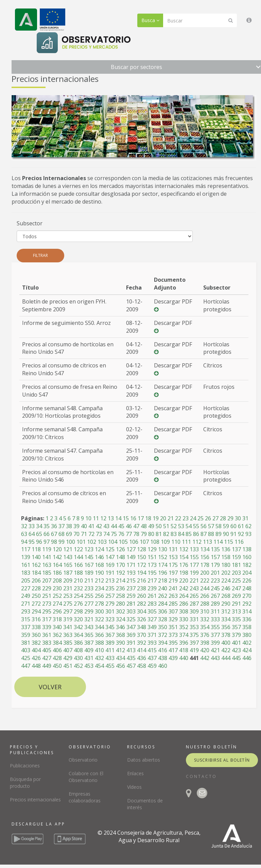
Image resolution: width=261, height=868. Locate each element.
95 (32, 542)
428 (57, 658)
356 (226, 627)
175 (173, 565)
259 (131, 596)
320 (78, 619)
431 (89, 658)
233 (89, 588)
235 (110, 588)
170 (120, 565)
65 (39, 534)
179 (215, 565)
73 (99, 534)
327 (152, 619)
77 (129, 534)
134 (205, 549)
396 (184, 643)
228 (36, 588)
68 (62, 534)
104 (113, 542)
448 (36, 666)
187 (68, 573)
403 (26, 650)
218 (163, 580)
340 (57, 627)
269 (236, 596)
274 (57, 604)
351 (173, 627)
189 (89, 573)
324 (120, 619)
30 (238, 518)
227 (26, 588)
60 (233, 526)
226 (247, 580)
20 (163, 518)
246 (226, 588)
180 (226, 565)
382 (36, 643)
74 (106, 534)
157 (215, 557)
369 (131, 635)
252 (57, 596)
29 (230, 518)
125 (110, 549)
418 (184, 650)
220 (184, 580)
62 (248, 526)
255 (89, 596)
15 (126, 518)
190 (99, 573)
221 (194, 580)
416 (163, 650)
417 (173, 650)
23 (186, 518)
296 (57, 611)
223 (215, 580)
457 (131, 666)
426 (36, 658)
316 (36, 619)
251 (47, 596)
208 (57, 580)
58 (219, 526)
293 (26, 611)
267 (215, 596)
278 (99, 604)
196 (163, 573)
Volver (50, 687)
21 (171, 518)
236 (120, 588)
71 (84, 534)
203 (236, 573)
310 (205, 611)
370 (142, 635)
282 (142, 604)
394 (163, 643)
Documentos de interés (145, 804)
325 (131, 619)
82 (166, 534)
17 (141, 518)
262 (163, 596)
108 (155, 542)
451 (68, 666)
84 (181, 534)
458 (142, 666)
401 (236, 643)
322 (99, 619)
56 (204, 526)
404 (36, 650)
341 (68, 627)
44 (114, 526)
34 (39, 526)
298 (78, 611)
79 (144, 534)
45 (121, 526)
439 (173, 658)
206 (36, 580)
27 (215, 518)
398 (205, 643)
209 (68, 580)
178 (205, 565)
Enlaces (135, 773)
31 (245, 518)
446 (247, 658)
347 (131, 627)
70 (76, 534)
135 (215, 549)
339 (47, 627)
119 (47, 549)
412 (120, 650)
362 (57, 635)
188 (78, 573)
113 (207, 542)
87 (204, 534)
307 (173, 611)
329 (173, 619)
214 (120, 580)
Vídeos (134, 787)
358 (247, 627)
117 (26, 549)
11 (96, 518)
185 (47, 573)
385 (68, 643)
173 (152, 565)
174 (163, 565)
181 (236, 565)
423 (236, 650)
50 (159, 526)
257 (110, 596)
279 (110, 604)
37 (62, 526)
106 (134, 542)
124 (99, 549)
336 (247, 619)
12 (103, 518)
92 (241, 534)
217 (152, 580)
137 (236, 549)
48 (144, 526)
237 (131, 588)
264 (184, 596)
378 (226, 635)
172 (142, 565)
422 (226, 650)
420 (205, 650)
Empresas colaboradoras (85, 797)
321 (89, 619)
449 (47, 666)
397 (194, 643)
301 (110, 611)
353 (194, 627)
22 (178, 518)
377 (215, 635)
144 (78, 557)
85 (189, 534)
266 (205, 596)
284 (163, 604)
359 (26, 635)
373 (173, 635)
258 (120, 596)
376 (205, 635)
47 (136, 526)
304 (142, 611)
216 (142, 580)
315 (26, 619)
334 (226, 619)
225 (236, 580)
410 (99, 650)
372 (163, 635)
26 (208, 518)
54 (189, 526)
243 (194, 588)
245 (215, 588)
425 (26, 658)
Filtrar (40, 255)
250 (36, 596)
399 (215, 643)
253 (68, 596)
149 (131, 557)
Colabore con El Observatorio (86, 777)
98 (54, 542)
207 (47, 580)
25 (201, 518)
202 (226, 573)
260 (142, 596)
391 (131, 643)
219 (173, 580)
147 (110, 557)
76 (121, 534)
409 (89, 650)
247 (236, 588)
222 (205, 580)
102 (92, 542)
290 (226, 604)
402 (247, 643)
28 (223, 518)
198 (184, 573)
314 (247, 611)
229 (47, 588)
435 (131, 658)
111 (186, 542)
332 (205, 619)
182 (247, 565)
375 (194, 635)
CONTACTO (201, 776)
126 (120, 549)
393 (152, 643)
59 (226, 526)
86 (196, 534)
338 (36, 627)
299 (89, 611)
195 (152, 573)
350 (163, 627)
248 (247, 588)
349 (152, 627)
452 (78, 666)
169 (110, 565)
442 (205, 658)
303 (131, 611)
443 (215, 658)
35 (47, 526)
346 (120, 627)
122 (78, 549)
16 (133, 518)
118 (36, 549)
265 (194, 596)
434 (120, 658)
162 (36, 565)
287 (194, 604)
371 (152, 635)
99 (62, 542)
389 (110, 643)
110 (176, 542)
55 (196, 526)
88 (211, 534)
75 (114, 534)
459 (152, 666)
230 (57, 588)
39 (76, 526)
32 (24, 526)
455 (110, 666)
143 (68, 557)
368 (120, 635)
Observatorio (83, 760)
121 (68, 549)
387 (89, 643)
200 (205, 573)
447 (26, 666)
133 (194, 549)
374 (184, 635)
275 (68, 604)
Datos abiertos (144, 760)
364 (78, 635)
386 (78, 643)
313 (236, 611)
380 (247, 635)
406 (57, 650)
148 (120, 557)
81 (159, 534)
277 (89, 604)
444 (226, 658)
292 (247, 604)
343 (89, 627)
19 (156, 518)
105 (123, 542)
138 (247, 549)
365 (89, 635)
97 (47, 542)
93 (248, 534)
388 (99, 643)
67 (54, 534)
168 (99, 565)
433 (110, 658)
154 (184, 557)
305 (152, 611)
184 (36, 573)
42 (99, 526)
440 (184, 658)
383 (47, 643)
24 (193, 518)
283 (152, 604)
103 (102, 542)
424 (247, 650)
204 (247, 573)
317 (47, 619)
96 (39, 542)
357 (236, 627)
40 (84, 526)
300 (99, 611)
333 (215, 619)
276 (78, 604)
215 (131, 580)
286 (184, 604)
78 (136, 534)
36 (54, 526)
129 (152, 549)
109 (165, 542)
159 (236, 557)
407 (68, 650)
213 (110, 580)
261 (152, 596)
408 (78, 650)
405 (47, 650)
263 (173, 596)
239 (152, 588)
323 (110, 619)
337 (26, 627)
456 (120, 666)
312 (226, 611)
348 (142, 627)
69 (69, 534)
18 (148, 518)
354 (205, 627)
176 (184, 565)
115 (229, 542)
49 (151, 526)
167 (89, 565)
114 (218, 542)
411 (110, 650)
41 (91, 526)
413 (131, 650)
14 (118, 518)
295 (47, 611)
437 (152, 658)
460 (163, 666)
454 (99, 666)
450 (57, 666)
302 (120, 611)
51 (166, 526)
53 (181, 526)
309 (194, 611)
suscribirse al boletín (222, 760)
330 (184, 619)
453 (89, 666)
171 (131, 565)
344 (99, 627)
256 (99, 596)
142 (57, 557)
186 (57, 573)
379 (236, 635)
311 (215, 611)
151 (152, 557)
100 (71, 542)
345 (110, 627)
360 (36, 635)
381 (26, 643)
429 (68, 658)
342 (78, 627)
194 (142, 573)
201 (215, 573)
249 (26, 596)
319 (68, 619)
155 (194, 557)
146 (99, 557)
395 (173, 643)
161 (26, 565)
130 (163, 549)
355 (215, 627)
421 (215, 650)
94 (24, 542)
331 (194, 619)
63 (24, 534)
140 (36, 557)
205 (26, 580)
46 (129, 526)
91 (233, 534)
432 (99, 658)
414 (142, 650)
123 (89, 549)
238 (142, 588)
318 (57, 619)
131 (173, 549)
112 (197, 542)
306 (163, 611)
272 (36, 604)
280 (120, 604)
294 (36, 611)
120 (57, 549)
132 (184, 549)
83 (174, 534)
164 (57, 565)
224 (226, 580)
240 (163, 588)
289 (215, 604)
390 (120, 643)
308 (184, 611)
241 (173, 588)
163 (47, 565)
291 (236, 604)
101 (81, 542)
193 (131, 573)
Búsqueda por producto (25, 783)
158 (226, 557)
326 (142, 619)
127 (131, 549)
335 (236, 619)
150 (142, 557)
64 (32, 534)
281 (131, 604)
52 (174, 526)
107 (144, 542)
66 (47, 534)
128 (142, 549)
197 (173, 573)
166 (78, 565)
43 (106, 526)
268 (226, 596)
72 (91, 534)
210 (78, 580)
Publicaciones (25, 766)
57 (211, 526)
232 (78, 588)
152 (163, 557)
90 (226, 534)
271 (26, 604)
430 (78, 658)
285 (173, 604)
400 (226, 643)
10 (88, 518)
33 (32, 526)
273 (47, 604)
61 (241, 526)
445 (236, 658)
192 (120, 573)
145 (89, 557)
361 (47, 635)
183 (26, 573)
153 (173, 557)
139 (26, 557)
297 (68, 611)
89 (219, 534)
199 (194, 573)
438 (163, 658)
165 (68, 565)
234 (99, 588)
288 (205, 604)
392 (142, 643)
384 (57, 643)
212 (99, 580)
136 (226, 549)
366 (99, 635)
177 (194, 565)
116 (239, 542)
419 (194, 650)
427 (47, 658)
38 (69, 526)
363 (68, 635)
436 (142, 658)
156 (205, 557)
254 (78, 596)
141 (47, 557)
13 (111, 518)
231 (68, 588)
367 (110, 635)
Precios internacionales (35, 800)
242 (184, 588)
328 (163, 619)
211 (89, 580)
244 (205, 588)
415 (152, 650)
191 (110, 573)
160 (247, 557)
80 (151, 534)
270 (247, 596)
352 (184, 627)
